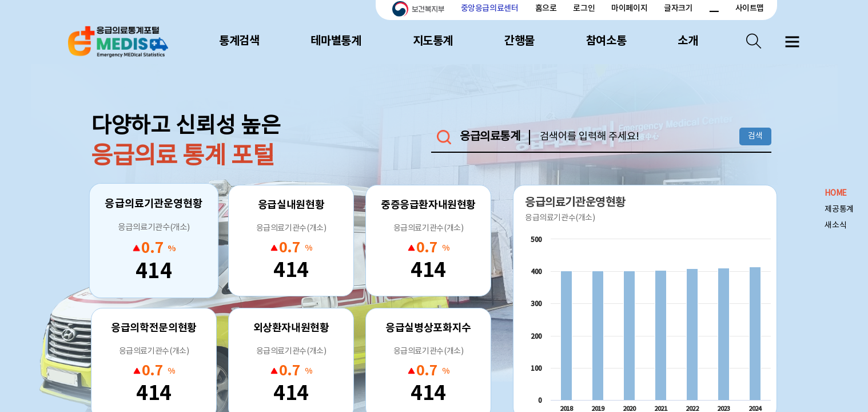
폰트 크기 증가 (700, 9)
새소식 (835, 225)
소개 (688, 41)
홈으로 (546, 8)
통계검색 (239, 41)
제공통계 (839, 209)
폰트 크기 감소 (714, 9)
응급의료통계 (490, 137)
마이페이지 (629, 8)
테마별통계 (336, 41)
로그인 (584, 8)
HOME (835, 193)
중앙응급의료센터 (490, 8)
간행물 (519, 41)
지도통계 (433, 41)
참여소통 (606, 41)
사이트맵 (750, 8)
